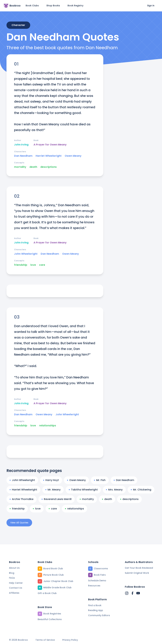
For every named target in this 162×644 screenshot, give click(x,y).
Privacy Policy (70, 640)
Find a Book (95, 605)
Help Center (16, 583)
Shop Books (53, 6)
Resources (94, 586)
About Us (14, 568)
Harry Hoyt (51, 480)
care (42, 265)
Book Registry (75, 6)
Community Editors (99, 615)
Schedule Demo (97, 581)
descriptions (48, 167)
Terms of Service (45, 640)
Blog (12, 573)
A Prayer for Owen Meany (50, 145)
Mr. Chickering (141, 490)
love (33, 265)
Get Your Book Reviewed (139, 568)
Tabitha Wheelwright (83, 490)
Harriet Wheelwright (49, 156)
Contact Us (16, 588)
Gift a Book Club (47, 593)
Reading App (96, 610)
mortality (20, 167)
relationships (48, 426)
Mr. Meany (53, 490)
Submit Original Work (137, 573)
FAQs (12, 578)
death (33, 167)
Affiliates (14, 593)
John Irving (21, 145)
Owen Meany (73, 156)
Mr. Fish (100, 480)
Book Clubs (32, 6)
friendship (21, 265)
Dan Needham (23, 156)
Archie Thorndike (22, 499)
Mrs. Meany (114, 490)
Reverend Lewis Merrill (57, 499)
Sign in (151, 6)
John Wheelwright (26, 254)
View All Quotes (19, 523)
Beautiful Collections (50, 619)
